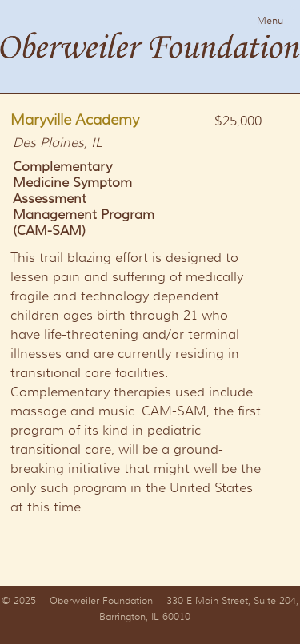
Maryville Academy (75, 120)
